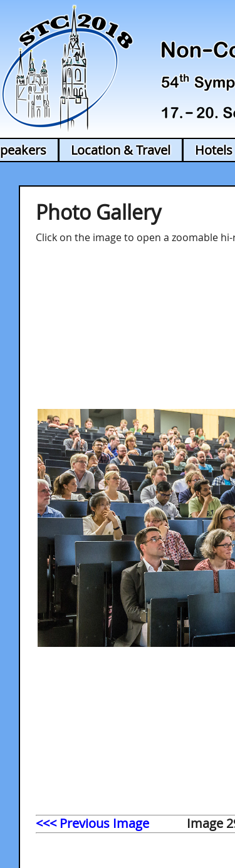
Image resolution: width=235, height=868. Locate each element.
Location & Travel (121, 150)
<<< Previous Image (92, 823)
